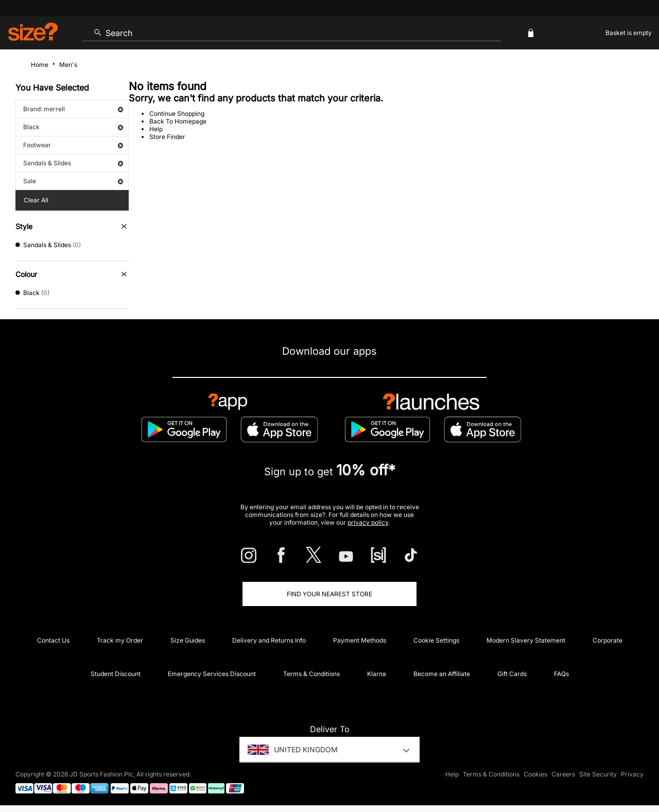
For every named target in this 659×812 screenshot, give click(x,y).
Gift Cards (512, 674)
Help (156, 129)
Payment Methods (360, 640)
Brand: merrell (73, 109)
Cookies (535, 774)
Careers (563, 774)
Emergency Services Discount (212, 674)
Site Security (598, 774)
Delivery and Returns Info (269, 640)
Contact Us (53, 640)
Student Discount (116, 674)
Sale (73, 181)
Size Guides (188, 640)
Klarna (377, 674)
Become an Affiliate (442, 674)
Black (73, 127)
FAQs (561, 674)
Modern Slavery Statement (526, 640)
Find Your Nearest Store (329, 594)
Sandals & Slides (73, 163)
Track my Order (120, 640)
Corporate (608, 640)
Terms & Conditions (311, 674)
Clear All (36, 200)
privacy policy (368, 522)
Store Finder (167, 137)
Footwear (73, 145)
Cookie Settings (436, 640)
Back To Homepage (178, 121)
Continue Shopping (177, 114)
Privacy (632, 774)
